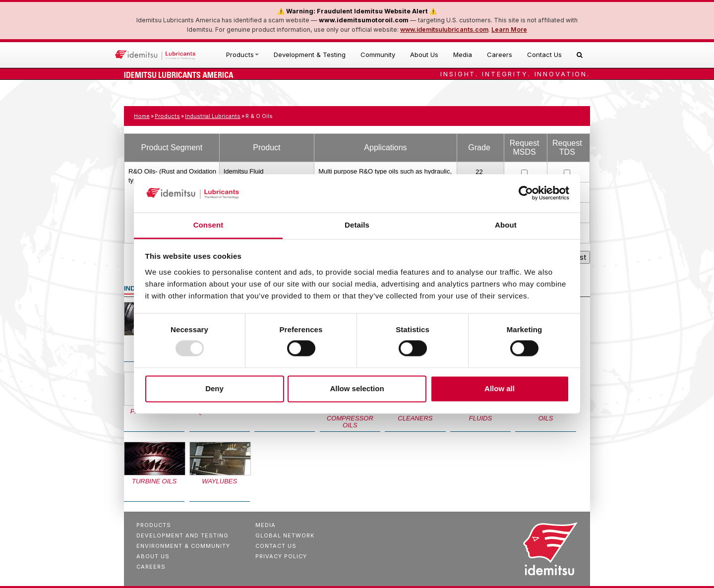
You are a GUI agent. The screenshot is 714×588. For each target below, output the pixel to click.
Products (242, 55)
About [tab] (506, 225)
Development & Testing (310, 55)
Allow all (500, 388)
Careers (500, 55)
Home (142, 116)
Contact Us (544, 55)
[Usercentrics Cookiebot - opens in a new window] (526, 193)
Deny (214, 388)
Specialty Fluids (481, 415)
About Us (424, 55)
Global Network (285, 535)
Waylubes (219, 481)
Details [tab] (357, 225)
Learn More (509, 29)
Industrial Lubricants (213, 116)
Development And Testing (182, 535)
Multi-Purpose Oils (546, 415)
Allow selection (357, 388)
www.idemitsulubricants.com (444, 29)
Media (463, 55)
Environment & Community (183, 546)
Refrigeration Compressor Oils (350, 418)
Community (378, 55)
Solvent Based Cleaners (416, 415)
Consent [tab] (208, 225)
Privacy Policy (281, 556)
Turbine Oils (154, 481)
